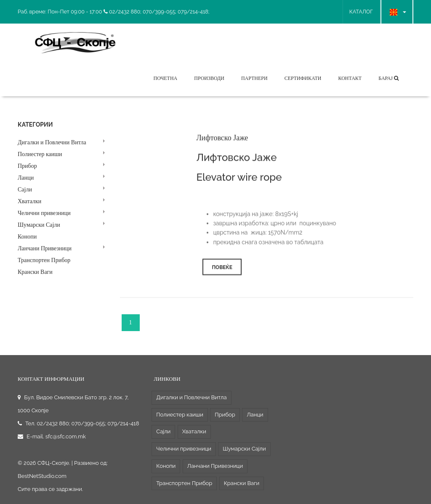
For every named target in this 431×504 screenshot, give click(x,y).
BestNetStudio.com (42, 476)
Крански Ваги (35, 272)
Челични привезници (44, 213)
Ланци (26, 178)
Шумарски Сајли (39, 225)
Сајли (25, 190)
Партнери (254, 78)
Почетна (165, 78)
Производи (209, 78)
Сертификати (303, 78)
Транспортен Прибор (44, 260)
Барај (388, 78)
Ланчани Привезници (45, 248)
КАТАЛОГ (361, 12)
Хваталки (29, 201)
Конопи (27, 237)
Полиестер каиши (40, 154)
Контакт (350, 78)
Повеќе (222, 270)
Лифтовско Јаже (222, 140)
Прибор (27, 166)
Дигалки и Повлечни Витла (52, 142)
